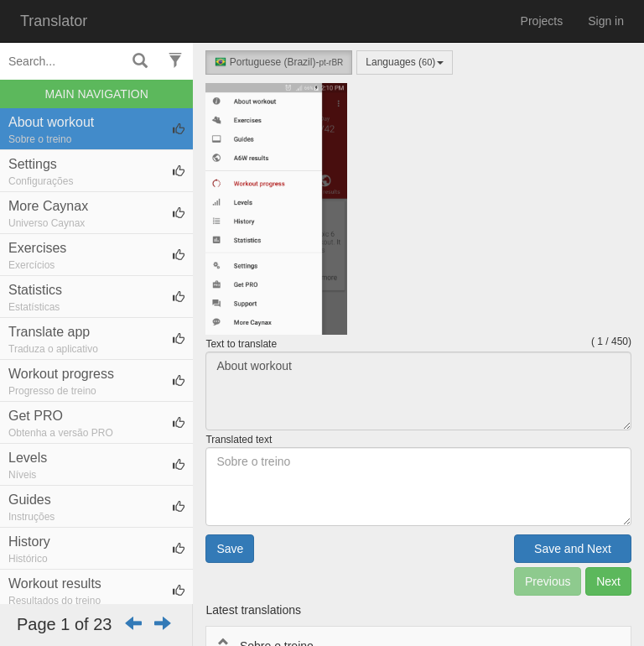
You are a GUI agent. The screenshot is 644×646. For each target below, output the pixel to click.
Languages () (405, 62)
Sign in (606, 21)
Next (608, 581)
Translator (54, 21)
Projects (542, 21)
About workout (418, 391)
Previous (548, 581)
